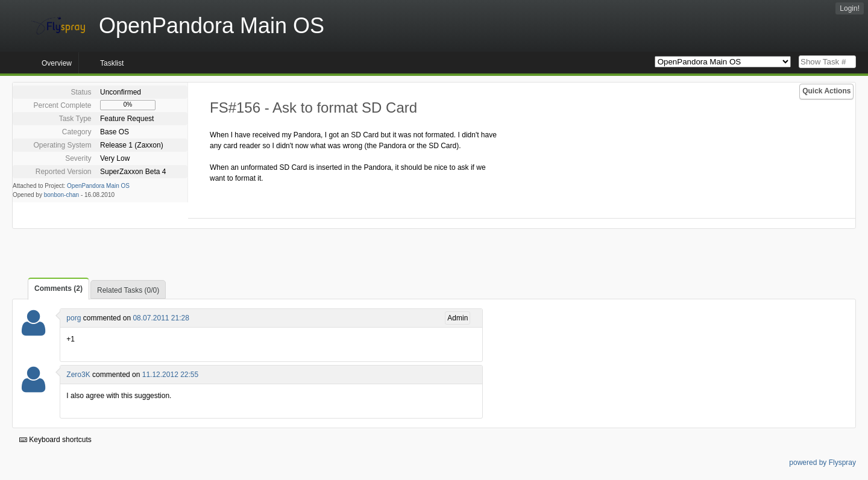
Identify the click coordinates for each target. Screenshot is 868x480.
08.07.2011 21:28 (161, 318)
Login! (850, 8)
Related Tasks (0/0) (128, 290)
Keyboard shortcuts (55, 440)
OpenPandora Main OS (98, 186)
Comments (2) (58, 288)
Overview (57, 63)
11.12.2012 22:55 (170, 375)
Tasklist (112, 63)
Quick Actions (826, 91)
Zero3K (78, 375)
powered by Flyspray (822, 463)
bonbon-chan (61, 195)
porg (74, 318)
